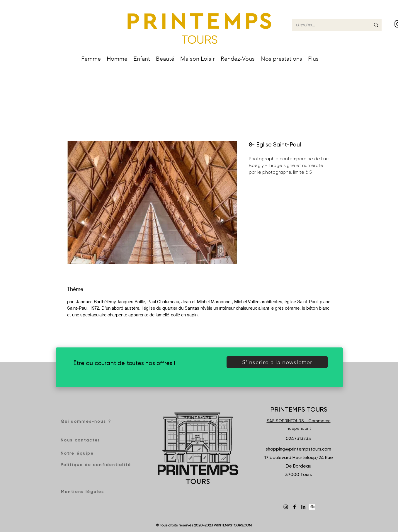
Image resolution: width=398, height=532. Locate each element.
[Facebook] (295, 507)
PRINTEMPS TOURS (299, 409)
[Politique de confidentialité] (97, 465)
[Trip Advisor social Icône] (312, 507)
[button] (91, 58)
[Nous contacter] (82, 440)
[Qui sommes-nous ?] (88, 421)
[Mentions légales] (84, 492)
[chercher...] (329, 25)
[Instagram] (286, 507)
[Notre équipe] (80, 453)
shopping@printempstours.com (298, 449)
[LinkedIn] (303, 507)
